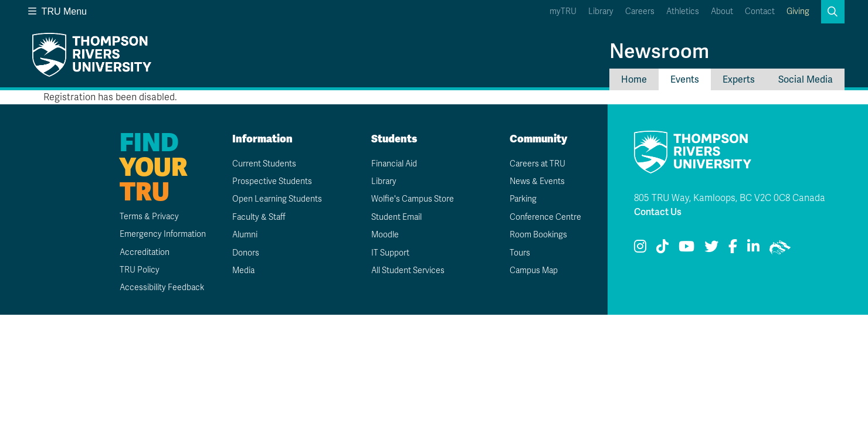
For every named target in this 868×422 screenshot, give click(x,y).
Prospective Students (272, 181)
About (722, 11)
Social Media (806, 79)
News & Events (537, 181)
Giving (798, 11)
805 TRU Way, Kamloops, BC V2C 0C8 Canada (730, 198)
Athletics (683, 11)
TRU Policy (140, 270)
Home (634, 79)
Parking (523, 199)
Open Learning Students (277, 199)
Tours (520, 253)
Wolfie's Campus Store (413, 199)
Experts (739, 79)
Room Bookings (538, 235)
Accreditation (145, 252)
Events (685, 79)
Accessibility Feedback (162, 287)
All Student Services (408, 270)
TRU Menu (57, 11)
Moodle (385, 235)
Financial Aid (394, 164)
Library (601, 11)
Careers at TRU (538, 164)
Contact (760, 11)
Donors (246, 253)
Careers (640, 11)
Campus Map (534, 270)
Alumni (245, 235)
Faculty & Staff (259, 217)
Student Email (396, 217)
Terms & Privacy (149, 217)
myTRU (563, 11)
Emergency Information (163, 234)
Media (243, 270)
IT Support (390, 253)
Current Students (264, 164)
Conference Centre (545, 217)
